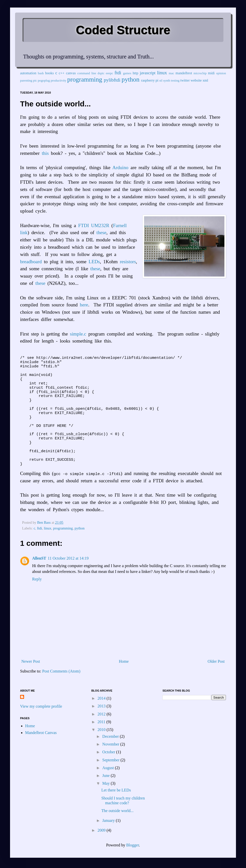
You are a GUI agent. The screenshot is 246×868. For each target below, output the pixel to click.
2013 (102, 706)
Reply (37, 579)
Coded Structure (123, 30)
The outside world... (117, 811)
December (111, 736)
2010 (102, 730)
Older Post (216, 661)
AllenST (39, 558)
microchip (200, 73)
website (196, 80)
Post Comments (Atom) (61, 671)
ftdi (118, 73)
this (45, 153)
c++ (62, 73)
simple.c (78, 334)
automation (28, 73)
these (101, 232)
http (136, 73)
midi (211, 73)
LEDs (94, 262)
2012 (102, 714)
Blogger (133, 845)
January (109, 820)
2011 (102, 722)
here (84, 305)
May (107, 783)
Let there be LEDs (116, 790)
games (127, 73)
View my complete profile (41, 706)
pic (35, 81)
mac (171, 73)
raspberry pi (150, 80)
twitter (185, 80)
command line (87, 73)
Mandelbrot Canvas (41, 733)
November (111, 744)
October (109, 752)
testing (175, 81)
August (109, 768)
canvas (71, 73)
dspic (101, 73)
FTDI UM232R (94, 225)
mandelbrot (184, 73)
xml (205, 80)
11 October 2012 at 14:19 (68, 558)
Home (124, 661)
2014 (102, 698)
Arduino (120, 168)
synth (167, 81)
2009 (102, 830)
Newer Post (31, 661)
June (107, 776)
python (130, 79)
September (111, 760)
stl (161, 81)
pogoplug (44, 81)
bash (41, 73)
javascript (148, 73)
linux (162, 73)
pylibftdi (112, 80)
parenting (26, 81)
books (49, 73)
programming (85, 79)
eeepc (110, 73)
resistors (128, 262)
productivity (59, 81)
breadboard (31, 262)
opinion (221, 73)
